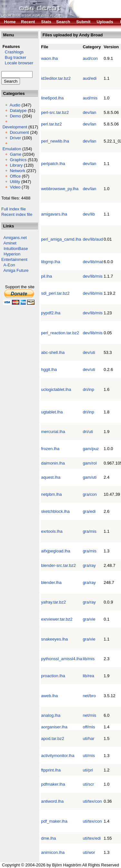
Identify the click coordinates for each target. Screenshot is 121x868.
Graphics (18, 160)
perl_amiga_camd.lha (61, 239)
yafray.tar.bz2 (53, 602)
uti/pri (88, 770)
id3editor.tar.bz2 (56, 78)
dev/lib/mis (92, 276)
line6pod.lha (52, 98)
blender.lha (51, 582)
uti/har (88, 739)
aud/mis (90, 98)
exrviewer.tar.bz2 (57, 619)
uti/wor (89, 852)
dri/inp (88, 389)
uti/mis (89, 756)
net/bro (89, 696)
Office (15, 176)
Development (15, 127)
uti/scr (88, 784)
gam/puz (91, 449)
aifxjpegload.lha (55, 551)
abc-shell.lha (53, 352)
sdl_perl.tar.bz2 (55, 293)
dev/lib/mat (93, 262)
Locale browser (17, 63)
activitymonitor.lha (58, 756)
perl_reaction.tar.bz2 (60, 333)
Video (15, 187)
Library (16, 165)
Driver (15, 138)
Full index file (14, 209)
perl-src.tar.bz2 (55, 112)
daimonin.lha (53, 463)
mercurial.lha (53, 432)
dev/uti (89, 352)
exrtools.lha (52, 531)
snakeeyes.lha (54, 639)
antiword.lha (52, 801)
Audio (15, 105)
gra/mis (90, 531)
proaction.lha (53, 676)
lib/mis (89, 659)
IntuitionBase (16, 249)
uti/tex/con (92, 801)
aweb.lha (49, 696)
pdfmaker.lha (53, 784)
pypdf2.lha (51, 313)
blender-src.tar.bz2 (58, 565)
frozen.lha (50, 449)
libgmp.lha (50, 262)
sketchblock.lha (55, 511)
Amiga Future (16, 270)
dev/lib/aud (93, 239)
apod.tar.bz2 (53, 739)
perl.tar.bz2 (51, 124)
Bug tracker (14, 57)
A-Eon (9, 265)
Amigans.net (15, 238)
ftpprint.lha (51, 770)
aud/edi (90, 78)
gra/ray (89, 565)
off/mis (89, 727)
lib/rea (88, 676)
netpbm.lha (51, 494)
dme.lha (48, 838)
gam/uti (90, 477)
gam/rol (90, 463)
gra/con (90, 494)
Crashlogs (12, 52)
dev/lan (89, 112)
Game (15, 154)
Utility (15, 182)
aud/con (90, 58)
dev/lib (89, 214)
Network (17, 171)
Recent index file (17, 214)
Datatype (18, 111)
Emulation (12, 149)
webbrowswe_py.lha (60, 189)
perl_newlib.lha (55, 141)
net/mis (89, 715)
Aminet (10, 243)
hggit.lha (49, 369)
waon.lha (49, 58)
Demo (15, 116)
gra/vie (89, 619)
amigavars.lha (54, 214)
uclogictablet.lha (56, 389)
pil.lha (46, 276)
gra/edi (89, 511)
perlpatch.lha (53, 164)
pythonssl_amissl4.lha (61, 659)
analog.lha (51, 715)
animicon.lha (53, 852)
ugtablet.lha (52, 412)
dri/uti (88, 432)
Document (19, 132)
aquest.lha (51, 477)
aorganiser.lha (54, 727)
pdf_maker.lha (54, 821)
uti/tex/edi (92, 838)
